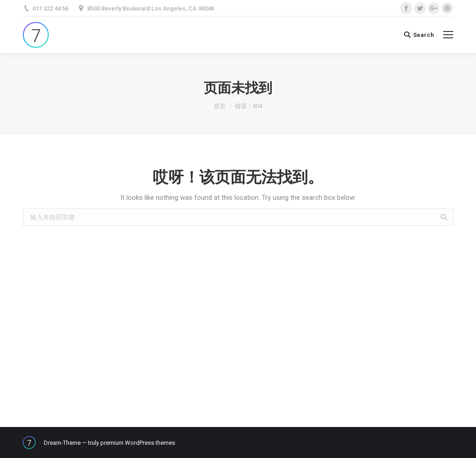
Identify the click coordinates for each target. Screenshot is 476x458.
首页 (220, 106)
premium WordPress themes (138, 443)
